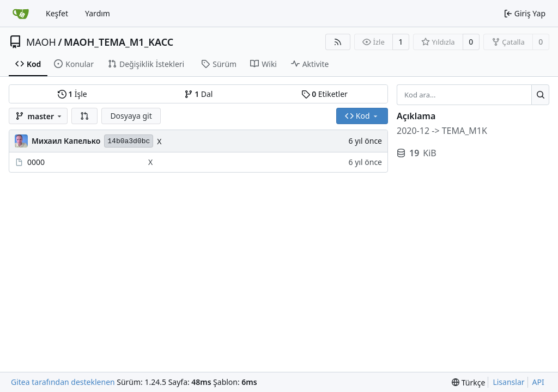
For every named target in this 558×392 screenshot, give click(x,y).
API (538, 382)
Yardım (98, 13)
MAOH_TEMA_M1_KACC (119, 42)
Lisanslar (508, 382)
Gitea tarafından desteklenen (63, 382)
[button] (84, 116)
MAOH (41, 42)
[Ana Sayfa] (21, 14)
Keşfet (57, 13)
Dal (199, 94)
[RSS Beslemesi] (338, 42)
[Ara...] (540, 95)
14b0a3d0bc (129, 141)
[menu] (468, 382)
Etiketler (325, 94)
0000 (36, 162)
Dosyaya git (131, 116)
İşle (72, 94)
